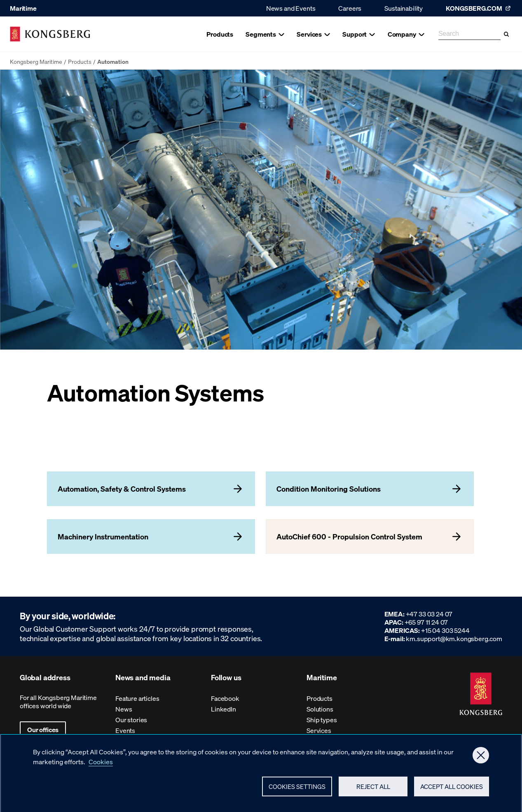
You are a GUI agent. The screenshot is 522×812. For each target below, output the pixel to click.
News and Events (291, 8)
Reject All (373, 789)
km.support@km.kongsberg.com (454, 638)
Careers (350, 8)
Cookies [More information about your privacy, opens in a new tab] (101, 764)
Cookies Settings (297, 789)
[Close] (481, 758)
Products (80, 61)
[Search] (506, 34)
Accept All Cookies (452, 789)
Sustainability (404, 8)
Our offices (43, 729)
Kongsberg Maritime (36, 61)
